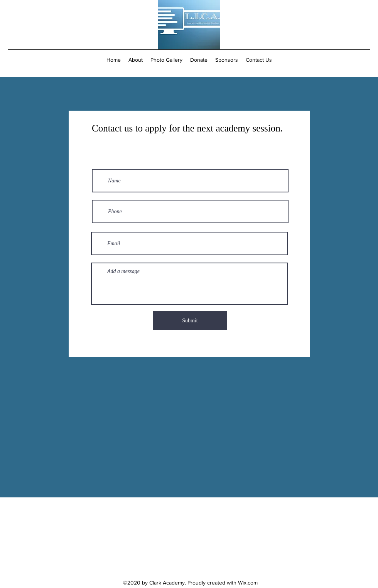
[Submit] (190, 321)
